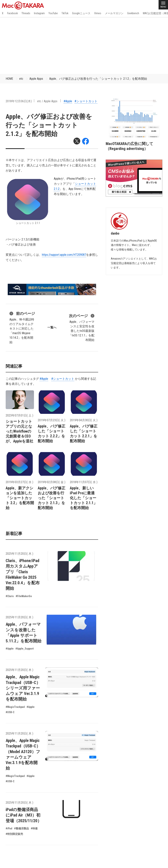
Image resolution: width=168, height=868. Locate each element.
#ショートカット (86, 101)
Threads (26, 13)
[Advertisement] (84, 45)
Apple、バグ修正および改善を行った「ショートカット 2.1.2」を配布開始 (98, 79)
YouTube (53, 13)
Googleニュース (81, 13)
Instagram (39, 13)
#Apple (68, 101)
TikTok (65, 13)
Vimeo (98, 13)
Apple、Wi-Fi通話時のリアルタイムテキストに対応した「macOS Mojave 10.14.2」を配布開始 (22, 327)
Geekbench (133, 13)
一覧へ (52, 327)
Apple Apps (36, 79)
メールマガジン (114, 13)
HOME (9, 79)
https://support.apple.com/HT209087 (64, 255)
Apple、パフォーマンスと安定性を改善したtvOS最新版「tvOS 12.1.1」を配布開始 (82, 327)
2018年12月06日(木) (19, 101)
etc (21, 79)
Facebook (12, 13)
